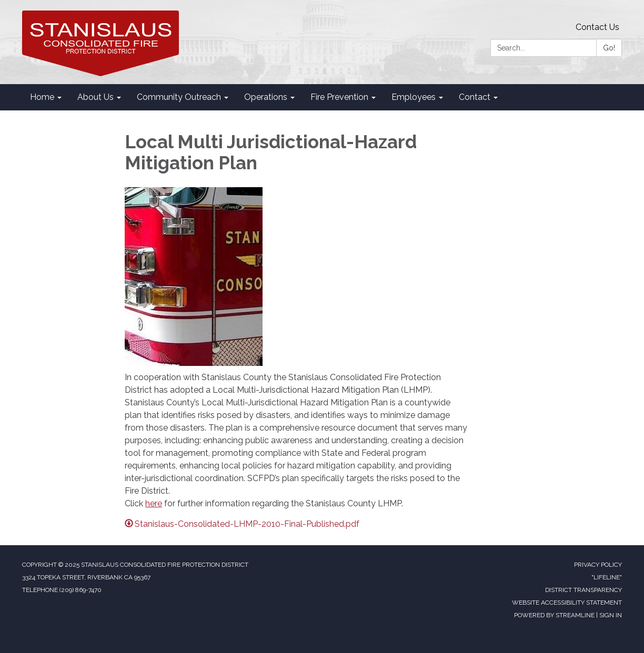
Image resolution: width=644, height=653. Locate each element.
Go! (609, 48)
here (154, 503)
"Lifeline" (607, 577)
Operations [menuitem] (266, 97)
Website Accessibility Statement (567, 603)
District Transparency (583, 590)
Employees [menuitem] (414, 97)
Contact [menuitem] (475, 97)
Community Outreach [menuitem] (179, 97)
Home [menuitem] (42, 97)
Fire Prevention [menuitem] (339, 97)
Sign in (611, 615)
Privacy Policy (598, 565)
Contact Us (597, 27)
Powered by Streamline (554, 615)
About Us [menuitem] (95, 97)
